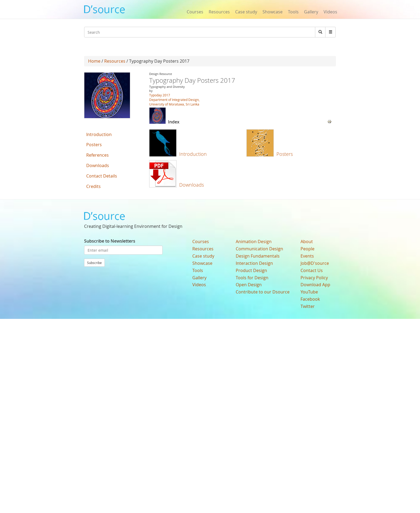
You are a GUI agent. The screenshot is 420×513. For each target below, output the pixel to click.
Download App (315, 285)
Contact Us (312, 270)
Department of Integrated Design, (174, 100)
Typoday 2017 (160, 95)
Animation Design (254, 242)
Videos (330, 12)
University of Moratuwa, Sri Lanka (174, 104)
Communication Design (259, 249)
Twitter (308, 306)
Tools (293, 12)
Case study (246, 12)
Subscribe (94, 263)
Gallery (311, 12)
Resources (219, 12)
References (97, 155)
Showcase (273, 12)
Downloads (192, 185)
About (307, 242)
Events (307, 256)
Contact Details (102, 176)
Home (94, 61)
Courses (195, 12)
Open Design (249, 285)
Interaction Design (254, 263)
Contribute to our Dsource (263, 292)
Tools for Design (252, 278)
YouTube (309, 292)
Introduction (193, 154)
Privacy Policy (314, 278)
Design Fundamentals (258, 256)
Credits (93, 186)
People (307, 249)
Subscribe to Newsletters (110, 241)
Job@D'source (315, 263)
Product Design (251, 270)
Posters (285, 154)
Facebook (310, 299)
